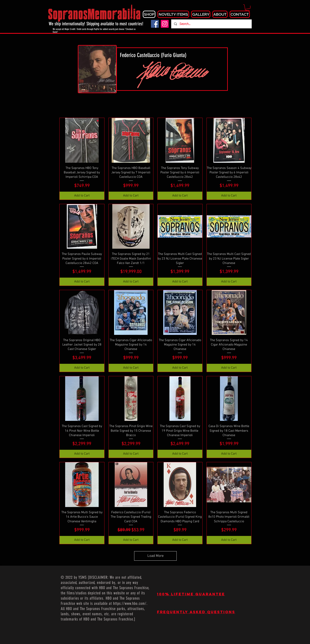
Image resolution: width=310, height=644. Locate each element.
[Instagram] (165, 24)
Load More (156, 556)
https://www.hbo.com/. (130, 603)
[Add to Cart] (82, 196)
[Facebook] (155, 24)
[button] (248, 8)
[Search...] (211, 24)
